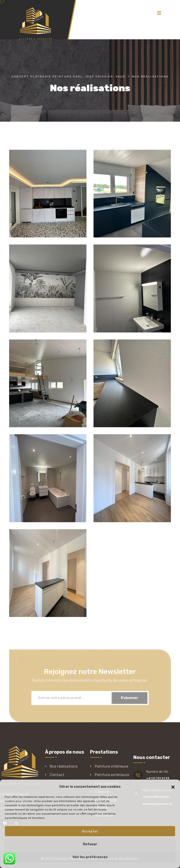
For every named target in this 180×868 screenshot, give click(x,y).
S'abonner (129, 699)
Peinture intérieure (111, 766)
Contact (57, 775)
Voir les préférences (90, 857)
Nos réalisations (64, 766)
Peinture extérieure (112, 775)
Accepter (90, 831)
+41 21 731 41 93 (158, 778)
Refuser (90, 844)
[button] (173, 787)
